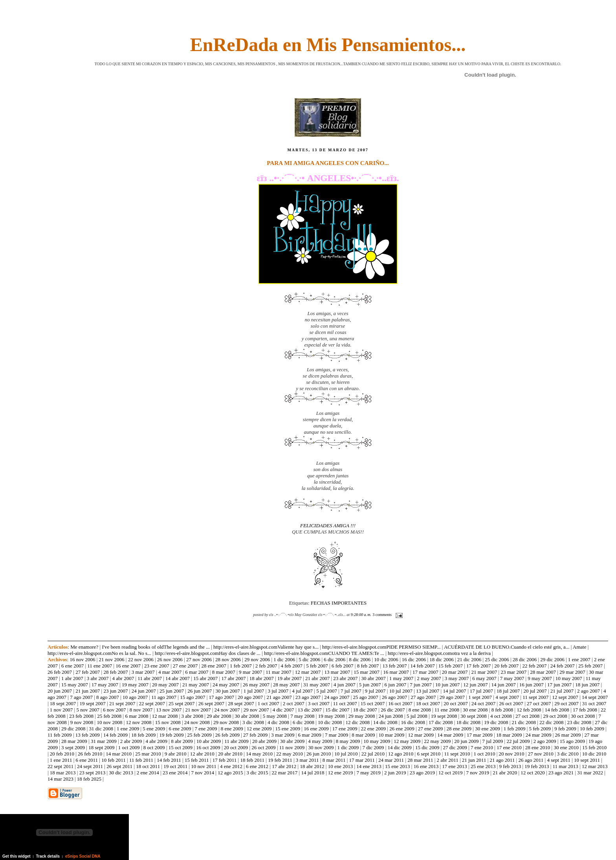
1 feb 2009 (515, 729)
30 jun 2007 (227, 691)
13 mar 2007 (337, 672)
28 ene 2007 (214, 666)
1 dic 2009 (348, 747)
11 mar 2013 (566, 766)
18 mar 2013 (63, 773)
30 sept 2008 (473, 716)
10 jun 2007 (447, 685)
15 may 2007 (75, 685)
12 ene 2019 (341, 773)
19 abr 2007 (290, 678)
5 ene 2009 (154, 729)
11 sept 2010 (457, 754)
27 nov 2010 (541, 754)
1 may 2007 (401, 678)
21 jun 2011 (474, 760)
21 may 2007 (196, 685)
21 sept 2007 (122, 703)
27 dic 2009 (455, 747)
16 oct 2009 (208, 747)
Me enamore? (84, 647)
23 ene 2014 (175, 773)
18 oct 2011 (148, 766)
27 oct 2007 (539, 703)
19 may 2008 (332, 716)
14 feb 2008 (557, 710)
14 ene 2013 (369, 766)
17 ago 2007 (222, 697)
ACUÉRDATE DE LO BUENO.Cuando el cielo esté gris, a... (507, 647)
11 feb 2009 (60, 735)
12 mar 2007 (308, 672)
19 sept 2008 (444, 716)
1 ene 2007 (579, 659)
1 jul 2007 (254, 691)
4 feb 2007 (292, 666)
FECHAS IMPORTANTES (339, 603)
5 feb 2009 (540, 729)
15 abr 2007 (205, 678)
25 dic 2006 (497, 659)
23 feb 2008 (81, 716)
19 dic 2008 (496, 722)
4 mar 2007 (170, 672)
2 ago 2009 (545, 741)
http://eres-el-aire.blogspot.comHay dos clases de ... (208, 653)
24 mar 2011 (391, 760)
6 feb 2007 (343, 666)
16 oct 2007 (400, 703)
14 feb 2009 (115, 735)
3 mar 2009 (283, 735)
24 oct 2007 (483, 703)
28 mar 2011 (420, 760)
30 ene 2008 (475, 710)
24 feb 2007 (563, 666)
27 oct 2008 (527, 716)
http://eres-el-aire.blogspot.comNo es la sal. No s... (99, 653)
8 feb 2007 (368, 666)
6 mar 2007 (197, 672)
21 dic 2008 (524, 722)
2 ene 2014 (148, 773)
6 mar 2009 (310, 735)
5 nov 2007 (88, 710)
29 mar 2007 (572, 672)
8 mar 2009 (363, 735)
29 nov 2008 (226, 722)
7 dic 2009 (373, 747)
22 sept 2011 (60, 766)
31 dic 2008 (101, 729)
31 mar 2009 (104, 741)
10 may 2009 (377, 741)
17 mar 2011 (362, 760)
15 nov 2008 (168, 722)
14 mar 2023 (60, 779)
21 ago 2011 (502, 760)
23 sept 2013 (92, 773)
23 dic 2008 (579, 722)
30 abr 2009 (292, 741)
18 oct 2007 (428, 703)
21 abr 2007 (317, 678)
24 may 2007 (226, 685)
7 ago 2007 (81, 697)
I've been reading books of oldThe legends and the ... (156, 647)
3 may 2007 (457, 678)
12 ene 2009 (259, 729)
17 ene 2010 (509, 747)
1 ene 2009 (128, 729)
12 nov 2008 (139, 722)
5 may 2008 (275, 716)
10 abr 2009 (209, 741)
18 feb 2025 (89, 779)
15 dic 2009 (427, 747)
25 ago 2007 (366, 697)
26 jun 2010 (319, 754)
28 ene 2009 (459, 729)
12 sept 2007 (565, 697)
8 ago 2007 (108, 697)
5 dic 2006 (309, 659)
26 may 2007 (256, 685)
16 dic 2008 (413, 722)
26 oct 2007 (511, 703)
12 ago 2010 (401, 754)
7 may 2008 (302, 716)
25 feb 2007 (590, 666)
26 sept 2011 (119, 766)
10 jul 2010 (346, 754)
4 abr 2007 (123, 678)
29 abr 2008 (219, 716)
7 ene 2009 (206, 729)
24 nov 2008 (197, 722)
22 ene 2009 (374, 729)
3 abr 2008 (192, 716)
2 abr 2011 (448, 760)
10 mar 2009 (392, 735)
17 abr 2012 (284, 766)
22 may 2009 (437, 741)
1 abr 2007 (72, 678)
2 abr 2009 (131, 741)
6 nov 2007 (115, 710)
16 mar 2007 (396, 672)
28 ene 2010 (538, 747)
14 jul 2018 (313, 773)
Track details (48, 856)
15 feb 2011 (197, 760)
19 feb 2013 (537, 766)
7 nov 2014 (203, 773)
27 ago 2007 (423, 697)
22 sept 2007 (152, 703)
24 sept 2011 (90, 766)
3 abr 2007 (98, 678)
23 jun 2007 (115, 691)
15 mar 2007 (367, 672)
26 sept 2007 (211, 703)
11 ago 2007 (164, 697)
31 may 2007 (317, 685)
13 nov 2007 (169, 710)
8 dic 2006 (360, 659)
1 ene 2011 (61, 760)
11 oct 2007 (345, 703)
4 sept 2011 (558, 760)
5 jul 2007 (327, 691)
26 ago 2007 (394, 697)
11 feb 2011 (141, 760)
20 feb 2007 (506, 666)
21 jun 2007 (88, 691)
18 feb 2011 (252, 760)
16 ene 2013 (426, 766)
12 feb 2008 (529, 710)
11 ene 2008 (447, 710)
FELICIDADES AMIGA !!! (328, 525)
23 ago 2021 (561, 773)
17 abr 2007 (233, 678)
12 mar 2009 (421, 735)
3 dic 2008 (253, 722)
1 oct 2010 (485, 754)
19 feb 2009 (171, 735)
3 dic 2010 (568, 754)
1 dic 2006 (284, 659)
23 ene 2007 (157, 666)
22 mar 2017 (285, 773)
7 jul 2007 (351, 691)
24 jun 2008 (391, 716)
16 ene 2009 (316, 729)
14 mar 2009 (450, 735)
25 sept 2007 (181, 703)
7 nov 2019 (478, 773)
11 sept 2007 (535, 697)
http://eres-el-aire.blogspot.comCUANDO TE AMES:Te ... (324, 653)
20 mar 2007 (455, 672)
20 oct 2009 (236, 747)
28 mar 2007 (543, 672)
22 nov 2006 (141, 659)
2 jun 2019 (395, 773)
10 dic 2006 (386, 659)
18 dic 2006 (441, 659)
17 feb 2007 (478, 666)
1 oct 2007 (269, 703)
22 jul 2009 (518, 741)
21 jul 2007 (562, 691)
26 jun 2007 (200, 691)
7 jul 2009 (493, 741)
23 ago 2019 (422, 773)
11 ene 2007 (100, 666)
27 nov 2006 (199, 659)
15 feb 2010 (594, 747)
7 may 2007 (512, 678)
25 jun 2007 (172, 691)
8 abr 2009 (182, 741)
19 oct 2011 (175, 766)
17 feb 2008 (585, 710)
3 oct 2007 (319, 703)
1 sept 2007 (480, 697)
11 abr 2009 (236, 741)
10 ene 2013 (341, 766)
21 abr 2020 (505, 773)
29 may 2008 (362, 716)
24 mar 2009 (539, 735)
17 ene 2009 (345, 729)
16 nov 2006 (82, 659)
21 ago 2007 (279, 697)
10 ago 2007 (135, 697)
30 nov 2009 (321, 747)
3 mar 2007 (143, 672)
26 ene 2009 (402, 729)
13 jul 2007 (428, 691)
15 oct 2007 (373, 703)
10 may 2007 (569, 678)
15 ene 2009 (288, 729)
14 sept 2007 (595, 697)
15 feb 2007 (451, 666)
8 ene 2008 (420, 710)
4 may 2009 (320, 741)
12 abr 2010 (202, 754)
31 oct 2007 (594, 703)
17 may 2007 (105, 685)
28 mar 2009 (74, 741)
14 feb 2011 (169, 760)
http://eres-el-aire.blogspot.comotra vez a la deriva (439, 653)
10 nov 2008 (109, 722)
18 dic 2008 (468, 722)
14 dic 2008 (385, 722)
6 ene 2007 (72, 666)
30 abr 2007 (374, 678)
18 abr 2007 (262, 678)
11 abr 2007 (150, 678)
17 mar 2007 (425, 672)
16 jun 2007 (532, 685)
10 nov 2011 (204, 766)
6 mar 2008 (137, 716)
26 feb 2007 (60, 672)
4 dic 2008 (278, 722)
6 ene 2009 (180, 729)
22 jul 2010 (373, 754)
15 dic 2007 (337, 710)
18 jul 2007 (508, 691)
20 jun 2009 (466, 741)
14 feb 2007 (423, 666)
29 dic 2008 (73, 729)
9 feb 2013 (510, 766)
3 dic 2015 (258, 773)
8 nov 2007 (141, 710)
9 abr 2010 (176, 754)
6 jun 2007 (396, 685)
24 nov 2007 (227, 710)
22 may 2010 (290, 754)
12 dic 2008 (358, 722)
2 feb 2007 (266, 666)
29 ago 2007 (452, 697)
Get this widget (16, 856)
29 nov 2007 (256, 710)
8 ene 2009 (232, 729)
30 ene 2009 (488, 729)
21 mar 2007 (484, 672)
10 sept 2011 (587, 760)
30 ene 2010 (566, 747)
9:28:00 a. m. (361, 615)
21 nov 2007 (198, 710)
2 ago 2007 (588, 691)
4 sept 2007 (507, 697)
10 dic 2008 (330, 722)
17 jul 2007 (481, 691)
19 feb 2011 (280, 760)
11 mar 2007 (278, 672)
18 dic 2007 (365, 710)
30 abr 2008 (247, 716)
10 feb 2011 (114, 760)
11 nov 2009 (292, 747)
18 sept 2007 (63, 703)
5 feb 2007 (317, 666)
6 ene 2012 (257, 766)
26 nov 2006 (170, 659)
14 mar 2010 (119, 754)
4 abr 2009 (156, 741)
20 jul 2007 (535, 691)
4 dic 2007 (283, 710)
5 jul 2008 (417, 716)
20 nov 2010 (512, 754)
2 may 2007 (429, 678)
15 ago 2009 (572, 741)
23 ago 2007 (308, 697)
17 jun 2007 (559, 685)
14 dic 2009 (399, 747)
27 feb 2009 (255, 735)
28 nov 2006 (228, 659)
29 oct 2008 (555, 716)
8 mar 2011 (334, 760)
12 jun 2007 (475, 685)
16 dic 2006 (414, 659)
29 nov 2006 (257, 659)
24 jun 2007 (144, 691)
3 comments (382, 615)
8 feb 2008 (502, 710)
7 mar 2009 (336, 735)
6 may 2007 (484, 678)
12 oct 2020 (533, 773)
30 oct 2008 (583, 716)
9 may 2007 (540, 678)
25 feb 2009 (200, 735)
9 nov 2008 (82, 722)
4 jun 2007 (345, 685)
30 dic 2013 (121, 773)
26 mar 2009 (568, 735)
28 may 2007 (286, 685)
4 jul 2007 (302, 691)
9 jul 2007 (375, 691)
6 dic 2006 (335, 659)
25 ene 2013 (483, 766)
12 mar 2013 (595, 766)
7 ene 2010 (482, 747)
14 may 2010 (259, 754)
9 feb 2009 (565, 729)
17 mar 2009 (480, 735)
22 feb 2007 (534, 666)
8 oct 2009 (154, 747)
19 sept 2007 (92, 703)
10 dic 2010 (594, 754)
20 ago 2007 (250, 697)
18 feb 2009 (143, 735)
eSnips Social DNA (83, 856)
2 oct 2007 (294, 703)
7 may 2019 (368, 773)
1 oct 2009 (129, 747)
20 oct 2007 (456, 703)
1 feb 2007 (241, 666)
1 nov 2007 (61, 710)
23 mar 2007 (513, 672)
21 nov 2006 (112, 659)
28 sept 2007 (241, 703)
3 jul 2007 (278, 691)
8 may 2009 (348, 741)
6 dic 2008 (303, 722)
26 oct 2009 (263, 747)
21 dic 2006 (469, 659)
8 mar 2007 (224, 672)
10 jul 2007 (401, 691)
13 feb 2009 (88, 735)
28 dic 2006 (525, 659)
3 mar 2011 (307, 760)
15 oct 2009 (181, 747)
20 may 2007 (165, 685)
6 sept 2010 (429, 754)
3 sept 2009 (73, 747)
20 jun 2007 (60, 691)
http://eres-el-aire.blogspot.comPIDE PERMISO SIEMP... (381, 647)
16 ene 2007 (128, 666)
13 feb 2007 (394, 666)
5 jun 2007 (370, 685)
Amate (580, 647)
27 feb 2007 (88, 672)
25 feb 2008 (109, 716)
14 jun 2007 (504, 685)
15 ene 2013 (398, 766)
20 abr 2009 (264, 741)
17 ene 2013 (455, 766)
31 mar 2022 (590, 773)
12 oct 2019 (450, 773)
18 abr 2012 (312, 766)
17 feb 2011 (225, 760)
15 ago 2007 (192, 697)
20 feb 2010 (62, 754)
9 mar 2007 (250, 672)
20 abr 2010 (230, 754)
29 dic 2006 (552, 659)
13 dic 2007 (310, 710)
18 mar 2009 (509, 735)
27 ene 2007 (185, 666)
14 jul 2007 (454, 691)
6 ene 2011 (87, 760)
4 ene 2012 (231, 766)
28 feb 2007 (115, 672)
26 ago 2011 (531, 760)
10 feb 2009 (592, 729)
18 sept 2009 (101, 747)
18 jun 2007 (587, 685)
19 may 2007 (135, 685)
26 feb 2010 (90, 754)
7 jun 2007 (421, 685)
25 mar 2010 (148, 754)
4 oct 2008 (501, 716)
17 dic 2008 (441, 722)
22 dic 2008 (551, 722)
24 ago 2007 (337, 697)
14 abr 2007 (178, 678)
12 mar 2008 (165, 716)
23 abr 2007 (345, 678)
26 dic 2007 (393, 710)
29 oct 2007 (566, 703)
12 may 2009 (407, 741)
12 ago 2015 (230, 773)
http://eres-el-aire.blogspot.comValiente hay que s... (266, 647)
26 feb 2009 (227, 735)
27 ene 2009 (431, 729)
